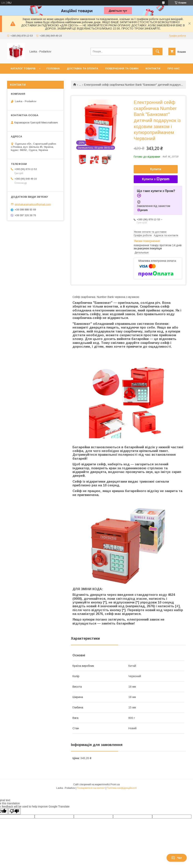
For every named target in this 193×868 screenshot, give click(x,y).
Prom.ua (115, 784)
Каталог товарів (23, 68)
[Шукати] (158, 51)
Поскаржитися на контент (91, 788)
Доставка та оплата (82, 68)
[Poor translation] (14, 811)
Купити (156, 169)
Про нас (174, 68)
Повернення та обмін (122, 68)
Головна (53, 68)
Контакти (153, 68)
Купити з (156, 179)
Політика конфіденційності (122, 788)
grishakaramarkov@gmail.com (33, 204)
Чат (177, 858)
